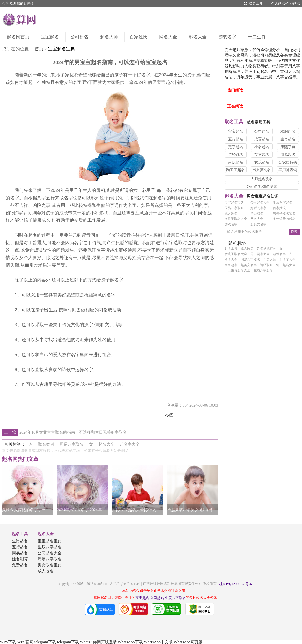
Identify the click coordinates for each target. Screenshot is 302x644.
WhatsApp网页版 (188, 642)
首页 (39, 49)
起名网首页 (19, 37)
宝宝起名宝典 (234, 202)
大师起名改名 (262, 179)
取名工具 (256, 4)
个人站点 (278, 4)
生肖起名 (288, 139)
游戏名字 (228, 37)
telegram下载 (45, 642)
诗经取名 (236, 155)
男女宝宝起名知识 (251, 196)
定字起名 (236, 147)
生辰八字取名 (175, 598)
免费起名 (20, 565)
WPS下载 (8, 642)
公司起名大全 (260, 202)
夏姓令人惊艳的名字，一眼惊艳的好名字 (27, 510)
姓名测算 (20, 559)
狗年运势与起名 (284, 219)
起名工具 (20, 534)
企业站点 (293, 4)
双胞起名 (288, 131)
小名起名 (262, 147)
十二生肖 (258, 37)
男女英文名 (262, 170)
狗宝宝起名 (236, 170)
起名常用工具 (247, 122)
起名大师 (110, 37)
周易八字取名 (234, 208)
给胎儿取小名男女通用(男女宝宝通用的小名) (192, 510)
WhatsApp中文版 (158, 642)
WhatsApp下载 (130, 642)
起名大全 (198, 37)
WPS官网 (25, 642)
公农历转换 (288, 162)
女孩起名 (262, 162)
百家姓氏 (139, 37)
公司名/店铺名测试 (262, 187)
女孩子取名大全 (236, 219)
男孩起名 (236, 162)
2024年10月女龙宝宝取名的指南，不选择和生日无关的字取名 (73, 432)
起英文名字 (258, 224)
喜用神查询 (288, 170)
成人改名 (231, 213)
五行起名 (236, 139)
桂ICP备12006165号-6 (235, 584)
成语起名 (262, 139)
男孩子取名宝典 (284, 213)
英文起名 (262, 155)
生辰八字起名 (283, 202)
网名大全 (169, 37)
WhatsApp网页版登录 (98, 642)
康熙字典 (288, 147)
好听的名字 (258, 208)
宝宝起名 (51, 37)
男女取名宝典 (50, 565)
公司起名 (80, 37)
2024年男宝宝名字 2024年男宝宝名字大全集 (82, 510)
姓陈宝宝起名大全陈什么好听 (138, 510)
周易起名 (288, 155)
